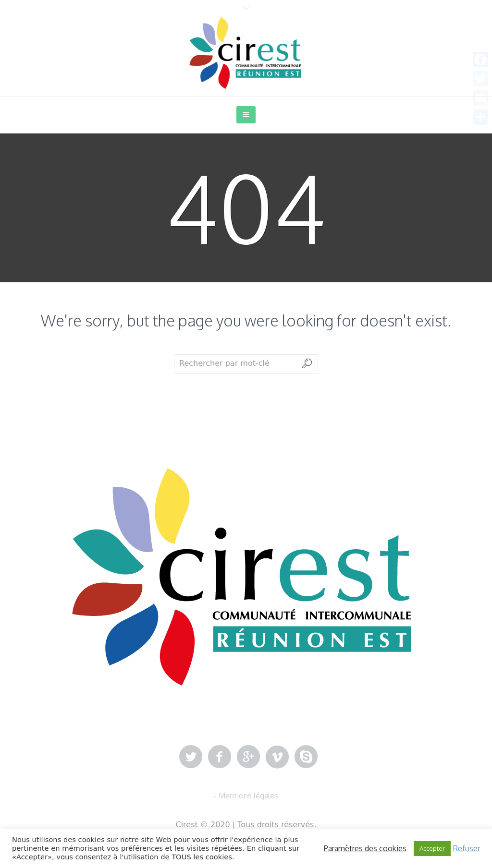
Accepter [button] (432, 848)
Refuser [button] (467, 848)
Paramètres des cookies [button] (365, 848)
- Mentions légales (246, 796)
